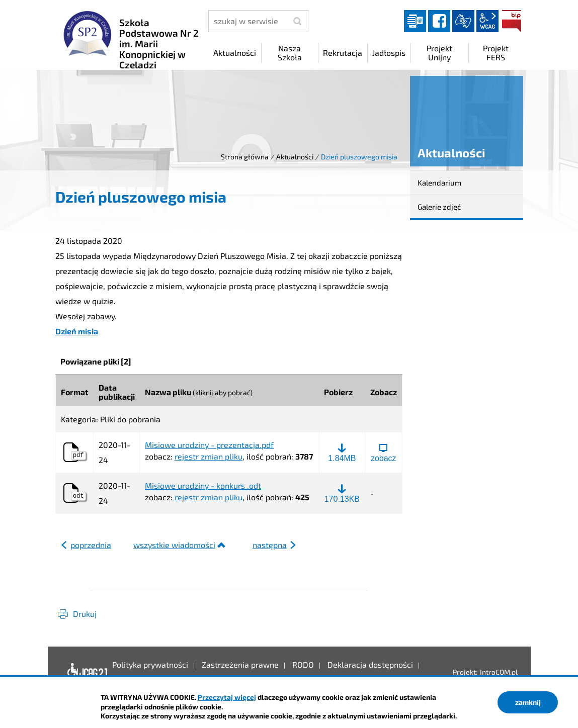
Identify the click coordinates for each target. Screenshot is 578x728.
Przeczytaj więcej (227, 697)
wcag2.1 (487, 21)
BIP (512, 21)
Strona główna (245, 157)
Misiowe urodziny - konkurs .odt (203, 486)
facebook (439, 21)
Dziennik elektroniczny (415, 21)
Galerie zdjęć (439, 207)
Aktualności (295, 157)
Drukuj (85, 614)
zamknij (528, 702)
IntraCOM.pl (499, 672)
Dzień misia (77, 331)
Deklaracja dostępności (85, 672)
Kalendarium (439, 183)
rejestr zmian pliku (209, 456)
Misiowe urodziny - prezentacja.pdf (209, 445)
